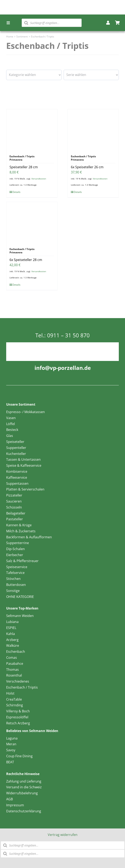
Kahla (11, 634)
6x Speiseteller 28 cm (26, 260)
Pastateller (15, 519)
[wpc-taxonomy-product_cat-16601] (34, 75)
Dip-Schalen (15, 549)
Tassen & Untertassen (23, 459)
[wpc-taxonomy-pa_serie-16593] (91, 75)
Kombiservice (17, 471)
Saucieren (14, 501)
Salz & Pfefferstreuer (22, 561)
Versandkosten (39, 179)
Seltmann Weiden (20, 616)
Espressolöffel (17, 717)
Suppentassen (17, 483)
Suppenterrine (18, 543)
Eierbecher (15, 555)
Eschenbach (16, 652)
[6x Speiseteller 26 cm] (93, 130)
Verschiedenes (18, 681)
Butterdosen (16, 585)
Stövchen (13, 579)
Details (16, 192)
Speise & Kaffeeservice (24, 465)
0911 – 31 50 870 (68, 335)
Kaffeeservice (17, 477)
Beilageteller (16, 513)
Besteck (12, 430)
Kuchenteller (16, 454)
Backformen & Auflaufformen (29, 537)
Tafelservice (15, 573)
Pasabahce (15, 664)
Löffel (11, 424)
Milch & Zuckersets (21, 531)
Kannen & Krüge (19, 525)
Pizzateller (14, 495)
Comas (12, 658)
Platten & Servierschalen (25, 489)
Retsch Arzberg (18, 723)
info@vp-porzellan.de (63, 368)
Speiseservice (17, 567)
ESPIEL (11, 628)
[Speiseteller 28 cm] (32, 130)
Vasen (11, 418)
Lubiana (12, 622)
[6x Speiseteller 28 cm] (32, 223)
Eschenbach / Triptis (22, 687)
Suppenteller (16, 448)
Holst (10, 693)
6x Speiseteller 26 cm (87, 167)
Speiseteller (15, 442)
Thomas (12, 670)
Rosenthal (14, 675)
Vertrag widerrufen (63, 835)
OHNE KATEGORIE (20, 597)
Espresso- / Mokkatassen (26, 412)
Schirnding (15, 705)
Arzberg (12, 640)
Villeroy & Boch (18, 711)
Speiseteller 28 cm (24, 167)
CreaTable (14, 699)
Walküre (13, 646)
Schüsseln (14, 507)
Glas (10, 436)
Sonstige (13, 591)
